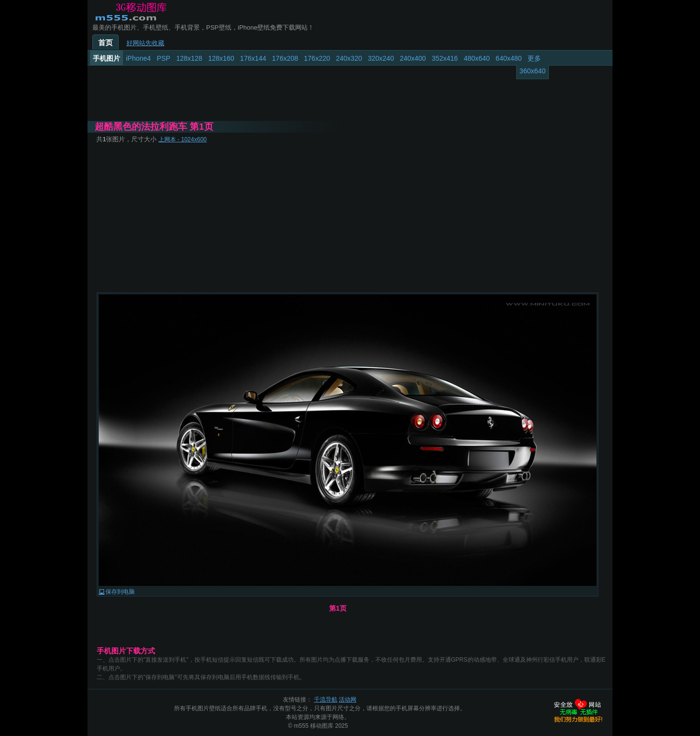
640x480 (509, 58)
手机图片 (106, 58)
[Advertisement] (350, 218)
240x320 (349, 58)
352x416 (445, 58)
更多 (534, 58)
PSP (163, 58)
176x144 (253, 58)
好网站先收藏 (145, 43)
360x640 (533, 71)
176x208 (285, 58)
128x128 (189, 58)
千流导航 (326, 700)
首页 (105, 43)
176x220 (317, 58)
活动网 (348, 700)
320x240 (381, 58)
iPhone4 (138, 58)
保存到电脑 (120, 592)
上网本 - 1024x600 (183, 139)
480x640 (477, 58)
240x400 (413, 58)
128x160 (221, 58)
